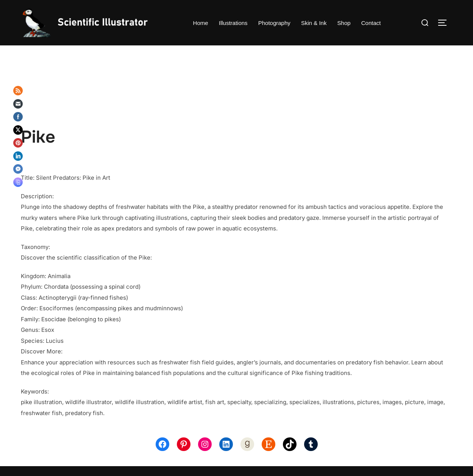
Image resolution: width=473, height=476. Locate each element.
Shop (344, 23)
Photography (274, 23)
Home (201, 23)
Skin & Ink (314, 23)
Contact (371, 23)
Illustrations (233, 23)
